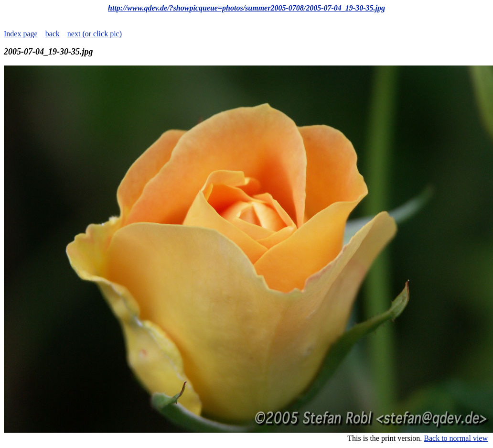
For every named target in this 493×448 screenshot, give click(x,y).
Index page (21, 34)
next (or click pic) (95, 34)
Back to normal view (456, 438)
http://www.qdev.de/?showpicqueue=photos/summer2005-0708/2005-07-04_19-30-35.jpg (246, 8)
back (53, 34)
